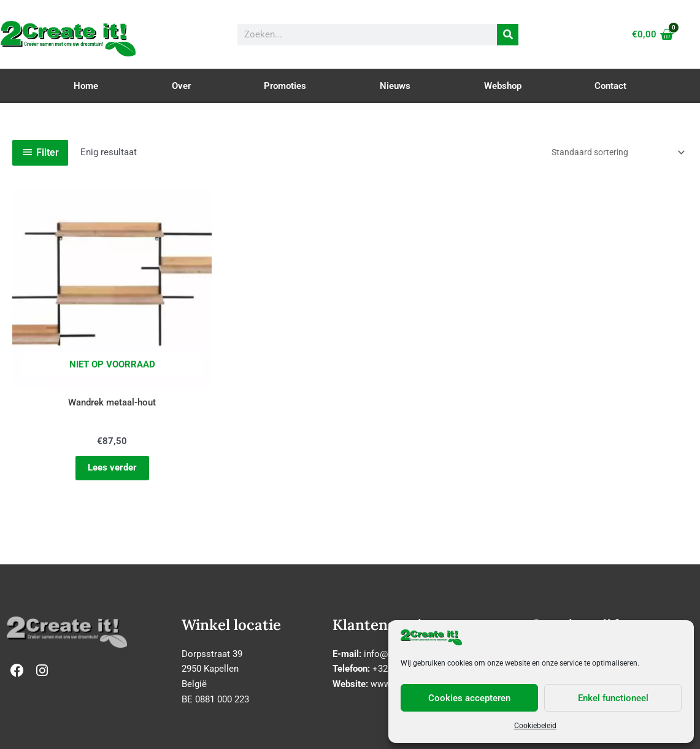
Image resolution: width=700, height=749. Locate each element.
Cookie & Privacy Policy (350, 735)
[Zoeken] (508, 35)
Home (86, 86)
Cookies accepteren (469, 698)
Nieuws (395, 86)
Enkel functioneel (613, 698)
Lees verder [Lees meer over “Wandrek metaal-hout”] (92, 428)
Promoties (285, 86)
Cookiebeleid (535, 726)
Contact (610, 86)
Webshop (503, 86)
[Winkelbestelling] (610, 152)
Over (181, 86)
